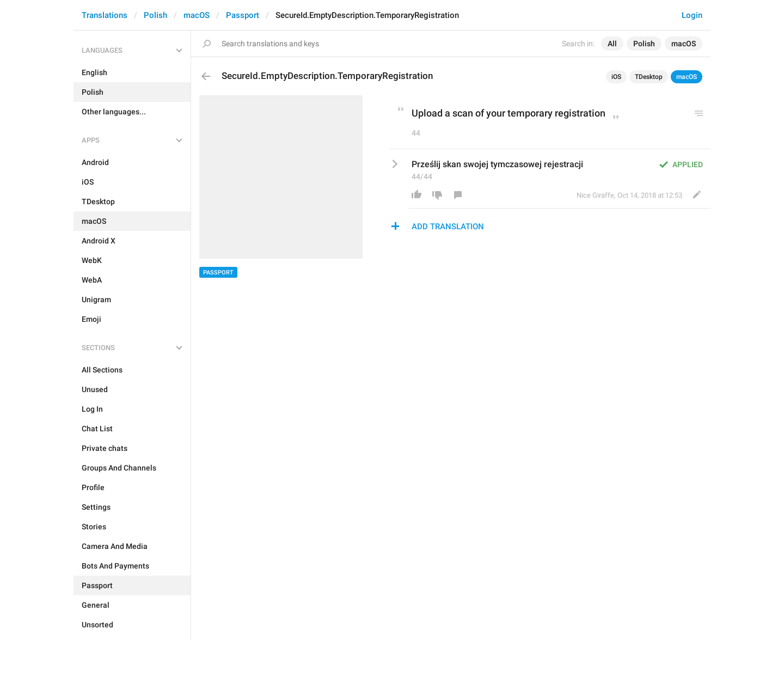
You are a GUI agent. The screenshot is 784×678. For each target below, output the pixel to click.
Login (692, 15)
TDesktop (649, 77)
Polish (155, 15)
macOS (197, 15)
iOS (616, 77)
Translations (105, 15)
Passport (243, 15)
